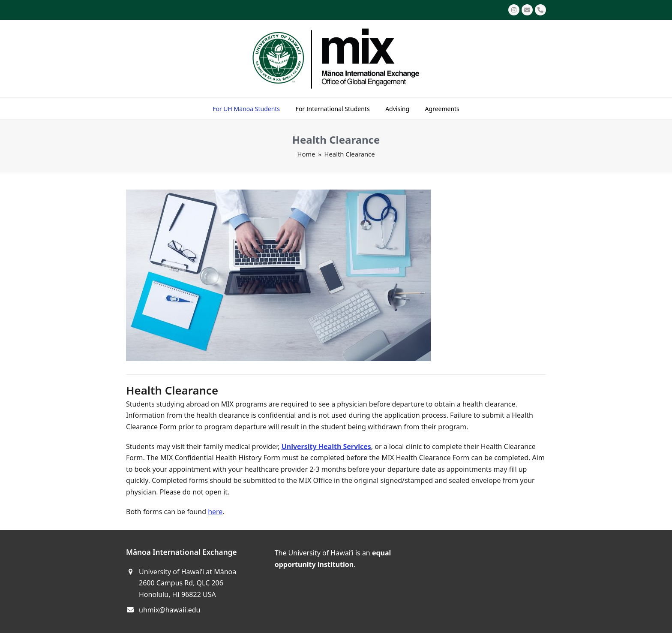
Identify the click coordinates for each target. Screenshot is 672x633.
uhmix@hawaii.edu (169, 610)
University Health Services (326, 446)
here (215, 512)
